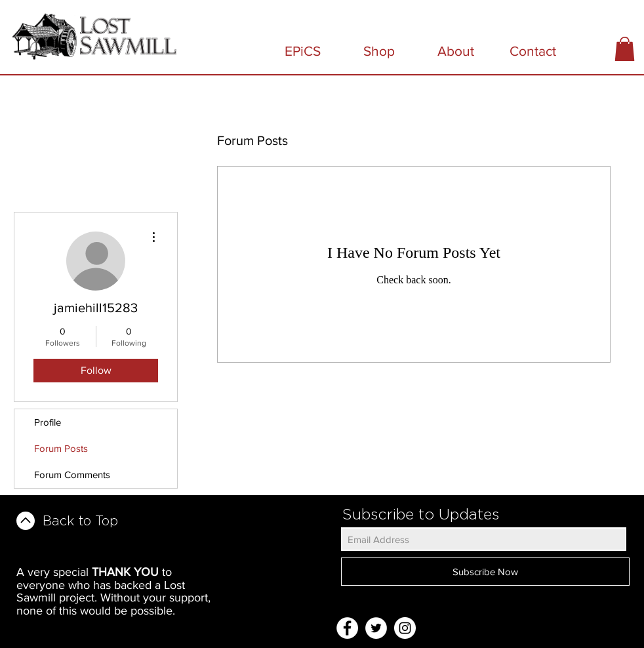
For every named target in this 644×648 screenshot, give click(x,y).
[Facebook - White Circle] (347, 628)
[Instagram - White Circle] (405, 628)
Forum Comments (72, 475)
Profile (48, 422)
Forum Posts (61, 448)
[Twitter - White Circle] (376, 628)
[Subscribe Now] (485, 572)
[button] (625, 49)
